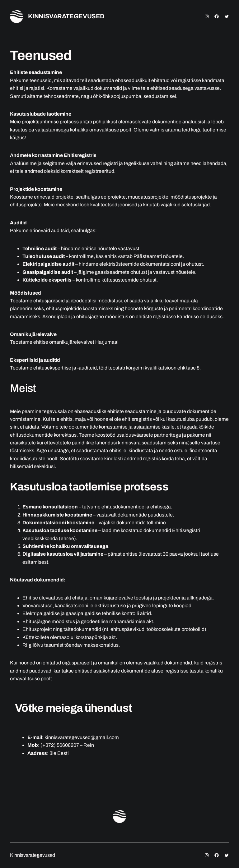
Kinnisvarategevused (66, 16)
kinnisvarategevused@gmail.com (82, 737)
